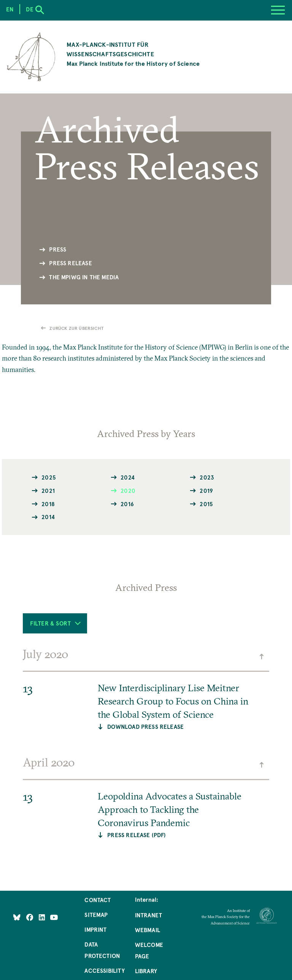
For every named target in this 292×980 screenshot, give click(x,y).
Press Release (70, 263)
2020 (128, 490)
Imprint (95, 929)
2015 (206, 504)
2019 (206, 490)
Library (146, 971)
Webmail (148, 930)
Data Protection (102, 950)
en (10, 9)
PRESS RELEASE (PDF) (136, 835)
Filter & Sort (55, 623)
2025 (49, 477)
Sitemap (96, 915)
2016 (127, 504)
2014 (48, 517)
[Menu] (278, 10)
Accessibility (104, 971)
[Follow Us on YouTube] (54, 917)
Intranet (148, 915)
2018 (48, 504)
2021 (48, 490)
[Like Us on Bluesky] (17, 917)
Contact (98, 900)
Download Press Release (145, 727)
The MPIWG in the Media (84, 277)
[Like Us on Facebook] (31, 917)
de (29, 9)
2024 (128, 477)
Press (58, 249)
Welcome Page (149, 950)
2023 (207, 477)
